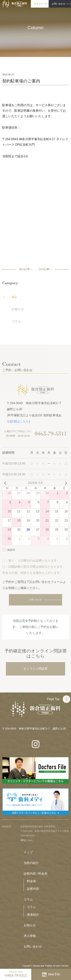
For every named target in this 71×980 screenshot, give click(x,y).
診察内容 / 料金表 (35, 874)
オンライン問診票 (35, 669)
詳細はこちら (20, 421)
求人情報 (30, 936)
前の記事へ (17, 269)
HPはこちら (27, 840)
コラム (28, 899)
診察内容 (33, 889)
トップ (28, 852)
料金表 (31, 881)
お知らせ (30, 925)
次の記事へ (54, 269)
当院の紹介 (31, 863)
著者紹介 (33, 915)
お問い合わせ (35, 600)
